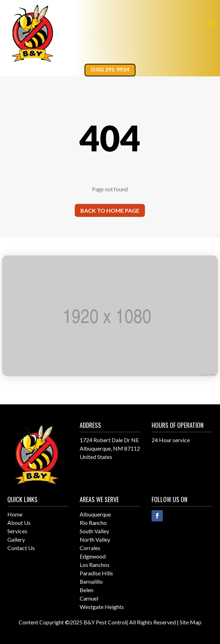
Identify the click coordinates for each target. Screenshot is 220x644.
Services (17, 531)
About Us (19, 523)
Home (15, 514)
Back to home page (110, 210)
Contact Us (21, 548)
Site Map (191, 622)
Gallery (16, 539)
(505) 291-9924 (110, 69)
